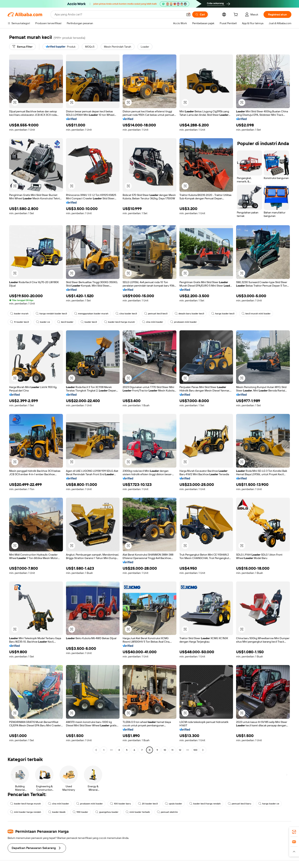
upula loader (174, 804)
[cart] (236, 15)
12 (180, 750)
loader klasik (57, 812)
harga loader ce (269, 804)
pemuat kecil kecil (156, 314)
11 (172, 750)
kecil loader (65, 322)
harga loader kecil (223, 314)
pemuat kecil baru (240, 804)
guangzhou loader (107, 812)
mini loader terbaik (138, 812)
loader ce (43, 322)
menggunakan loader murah (91, 314)
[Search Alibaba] (119, 14)
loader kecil (89, 322)
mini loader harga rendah (26, 812)
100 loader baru (120, 804)
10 (165, 750)
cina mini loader (153, 322)
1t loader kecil (19, 322)
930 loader (80, 812)
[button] (188, 14)
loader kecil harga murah (119, 322)
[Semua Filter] (22, 47)
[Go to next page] (203, 750)
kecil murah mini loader (256, 314)
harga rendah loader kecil (51, 314)
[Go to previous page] (96, 750)
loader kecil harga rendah (205, 804)
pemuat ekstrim (167, 812)
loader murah (19, 314)
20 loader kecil (148, 804)
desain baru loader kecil (189, 314)
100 (195, 750)
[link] (294, 832)
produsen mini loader (184, 322)
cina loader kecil (126, 314)
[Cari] (200, 14)
